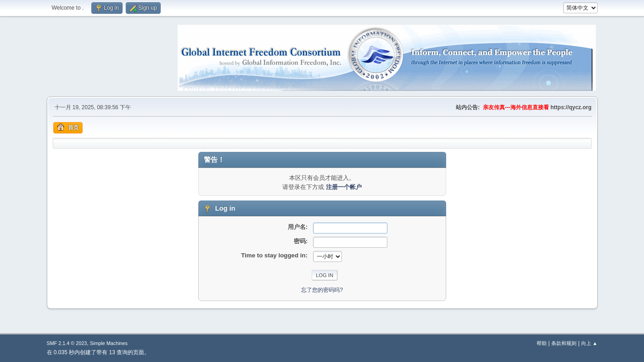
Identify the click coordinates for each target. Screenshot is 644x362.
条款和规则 (564, 343)
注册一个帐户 (344, 187)
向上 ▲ (589, 343)
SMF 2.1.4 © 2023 (67, 343)
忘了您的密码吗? (322, 290)
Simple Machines (109, 343)
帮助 (542, 343)
